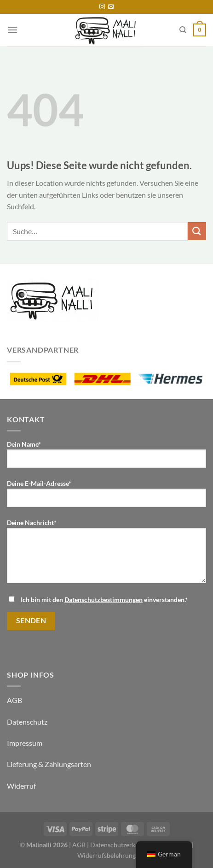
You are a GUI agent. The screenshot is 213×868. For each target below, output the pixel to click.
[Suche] (183, 30)
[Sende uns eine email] (111, 7)
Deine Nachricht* (106, 555)
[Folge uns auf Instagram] (102, 7)
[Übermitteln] (197, 231)
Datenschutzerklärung (122, 845)
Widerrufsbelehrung (106, 855)
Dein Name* (106, 458)
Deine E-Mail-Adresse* (106, 497)
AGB (14, 700)
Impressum (25, 743)
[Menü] (12, 30)
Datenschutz (27, 722)
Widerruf (21, 786)
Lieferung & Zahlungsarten (49, 764)
